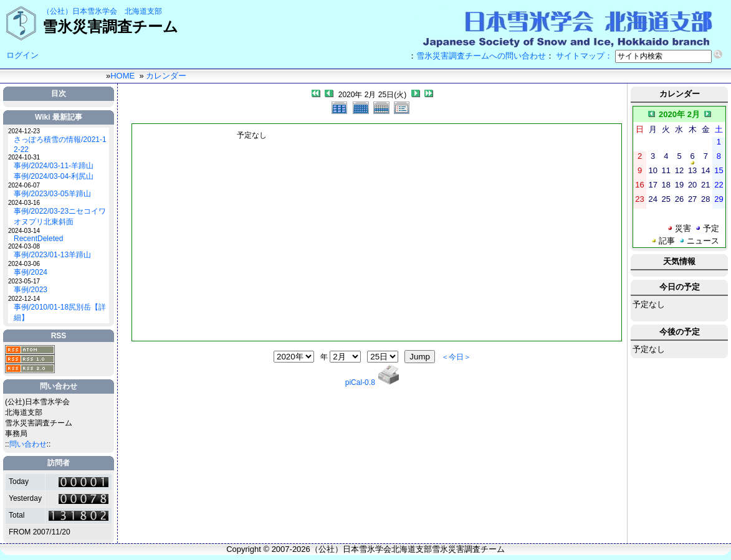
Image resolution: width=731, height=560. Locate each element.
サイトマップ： (584, 56)
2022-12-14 (24, 299)
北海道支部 (143, 11)
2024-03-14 (24, 231)
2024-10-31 (24, 157)
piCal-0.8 (360, 382)
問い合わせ (28, 444)
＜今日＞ (456, 357)
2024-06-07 (24, 185)
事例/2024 (31, 272)
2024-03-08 (24, 246)
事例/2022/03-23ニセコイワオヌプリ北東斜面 (60, 216)
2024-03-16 (24, 203)
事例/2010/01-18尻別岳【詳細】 (60, 312)
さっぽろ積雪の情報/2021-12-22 (60, 145)
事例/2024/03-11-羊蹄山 (54, 166)
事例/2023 (31, 290)
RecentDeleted (38, 239)
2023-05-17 (24, 281)
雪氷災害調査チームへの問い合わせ (481, 56)
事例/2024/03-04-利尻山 (54, 176)
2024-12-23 (24, 131)
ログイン (22, 55)
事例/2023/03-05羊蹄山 (52, 194)
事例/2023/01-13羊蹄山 (52, 255)
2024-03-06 (24, 264)
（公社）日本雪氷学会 (80, 11)
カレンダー (166, 76)
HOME (122, 76)
